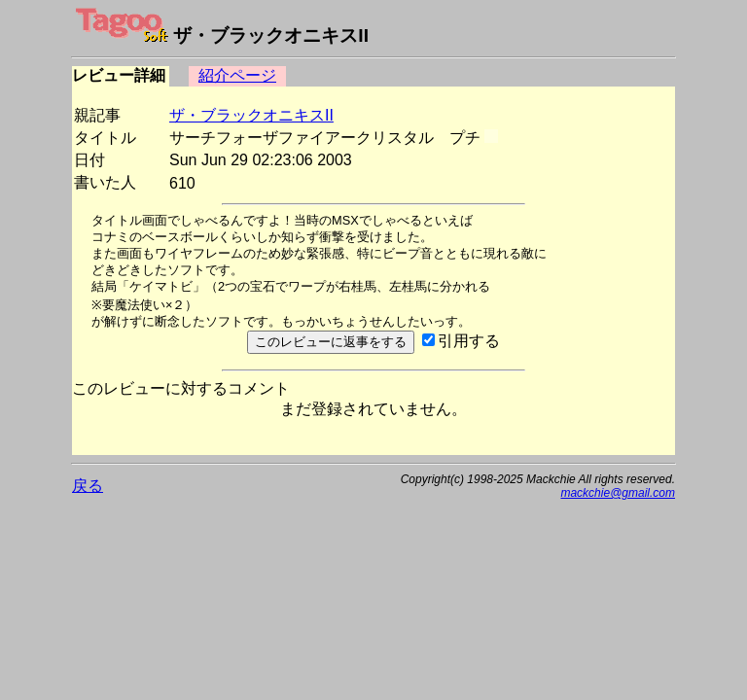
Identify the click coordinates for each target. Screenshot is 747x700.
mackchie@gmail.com (618, 493)
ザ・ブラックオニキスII (251, 115)
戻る (88, 486)
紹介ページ (237, 75)
